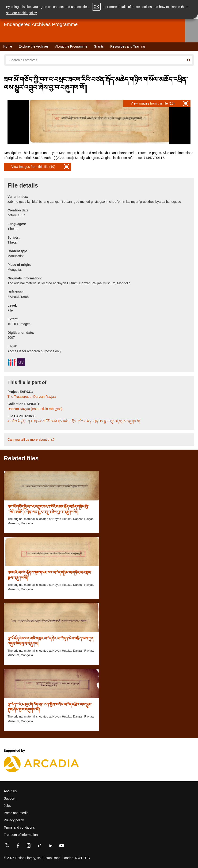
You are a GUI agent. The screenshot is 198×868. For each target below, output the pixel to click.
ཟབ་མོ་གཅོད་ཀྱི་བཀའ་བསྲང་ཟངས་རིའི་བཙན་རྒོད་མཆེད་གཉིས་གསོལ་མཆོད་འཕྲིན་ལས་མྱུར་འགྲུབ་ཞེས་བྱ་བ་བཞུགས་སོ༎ (74, 421)
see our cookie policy (21, 13)
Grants (99, 46)
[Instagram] (29, 846)
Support (10, 798)
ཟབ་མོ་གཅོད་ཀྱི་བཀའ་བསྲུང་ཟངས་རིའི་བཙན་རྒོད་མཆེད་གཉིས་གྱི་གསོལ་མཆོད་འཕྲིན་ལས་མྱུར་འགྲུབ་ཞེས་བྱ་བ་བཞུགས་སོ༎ (48, 509)
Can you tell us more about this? (31, 440)
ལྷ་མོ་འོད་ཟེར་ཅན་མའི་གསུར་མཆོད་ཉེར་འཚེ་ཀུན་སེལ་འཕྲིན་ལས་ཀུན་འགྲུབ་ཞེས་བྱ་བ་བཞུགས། (51, 641)
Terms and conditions (19, 827)
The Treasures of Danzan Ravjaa (32, 397)
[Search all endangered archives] (95, 60)
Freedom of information (21, 835)
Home (8, 46)
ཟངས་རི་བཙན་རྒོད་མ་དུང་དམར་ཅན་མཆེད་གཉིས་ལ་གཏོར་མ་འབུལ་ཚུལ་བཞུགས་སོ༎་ (49, 575)
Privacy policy (14, 820)
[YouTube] (61, 846)
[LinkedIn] (50, 846)
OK (96, 7)
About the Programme (71, 46)
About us (10, 791)
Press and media (16, 813)
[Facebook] (18, 846)
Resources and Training (128, 46)
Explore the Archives (34, 46)
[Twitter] (7, 846)
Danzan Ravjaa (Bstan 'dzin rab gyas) (35, 409)
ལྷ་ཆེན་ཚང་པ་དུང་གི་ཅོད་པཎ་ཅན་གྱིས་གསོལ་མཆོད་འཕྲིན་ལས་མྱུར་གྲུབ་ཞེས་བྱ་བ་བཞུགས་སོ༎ (49, 707)
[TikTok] (40, 846)
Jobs (7, 806)
